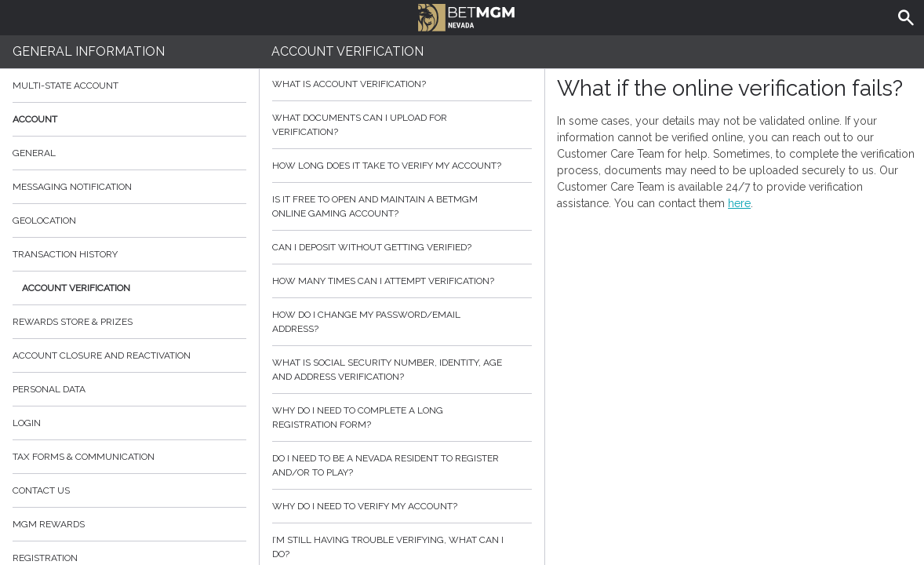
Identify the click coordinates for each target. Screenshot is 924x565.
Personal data (49, 389)
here (739, 203)
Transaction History (65, 254)
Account (129, 119)
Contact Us (129, 490)
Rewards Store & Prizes (73, 322)
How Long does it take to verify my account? (402, 166)
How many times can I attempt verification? (402, 281)
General (34, 153)
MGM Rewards (49, 524)
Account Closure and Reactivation (102, 355)
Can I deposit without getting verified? (402, 247)
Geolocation (44, 221)
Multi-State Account (65, 86)
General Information (89, 51)
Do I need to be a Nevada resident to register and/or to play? (402, 465)
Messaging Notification (72, 187)
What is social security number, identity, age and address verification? (402, 370)
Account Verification (76, 288)
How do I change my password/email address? (402, 322)
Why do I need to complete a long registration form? (402, 417)
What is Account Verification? (402, 84)
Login (27, 423)
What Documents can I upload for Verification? (402, 125)
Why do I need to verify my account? (402, 506)
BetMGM (466, 16)
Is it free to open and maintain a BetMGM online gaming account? (402, 206)
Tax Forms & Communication (129, 457)
